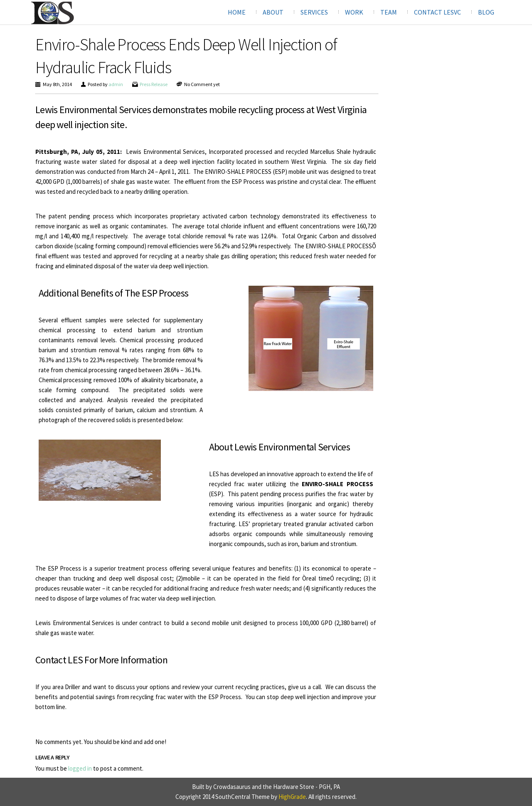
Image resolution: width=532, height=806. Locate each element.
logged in (80, 768)
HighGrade (292, 797)
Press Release (154, 84)
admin (116, 84)
